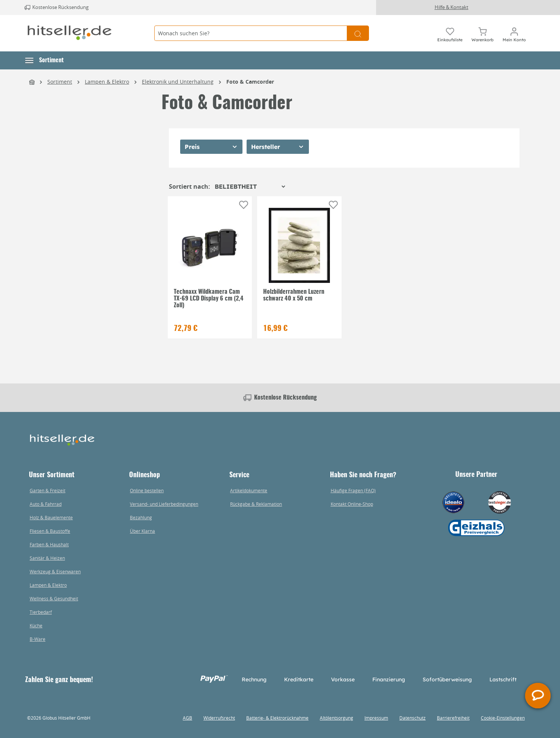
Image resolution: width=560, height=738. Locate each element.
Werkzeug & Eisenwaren (55, 571)
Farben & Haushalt (49, 544)
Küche (36, 625)
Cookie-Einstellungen (503, 718)
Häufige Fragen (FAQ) (353, 490)
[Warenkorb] (482, 33)
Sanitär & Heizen (47, 558)
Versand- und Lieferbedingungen (164, 504)
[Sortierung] (250, 186)
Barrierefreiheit (453, 718)
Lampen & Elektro (48, 585)
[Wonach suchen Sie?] (251, 33)
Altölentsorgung (336, 718)
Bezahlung (141, 517)
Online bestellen (147, 490)
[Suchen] (358, 33)
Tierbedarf (41, 612)
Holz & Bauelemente (51, 517)
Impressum (376, 718)
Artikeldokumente (249, 490)
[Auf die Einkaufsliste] (244, 205)
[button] (44, 60)
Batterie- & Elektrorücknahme (277, 718)
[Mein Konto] (514, 33)
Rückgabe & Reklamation (256, 504)
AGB (187, 718)
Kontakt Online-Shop (352, 504)
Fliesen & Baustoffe (50, 531)
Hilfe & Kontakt (452, 7)
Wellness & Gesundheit (54, 598)
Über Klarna (142, 531)
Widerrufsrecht (219, 718)
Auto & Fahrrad (46, 504)
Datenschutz (412, 718)
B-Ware (38, 639)
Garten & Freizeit (47, 490)
